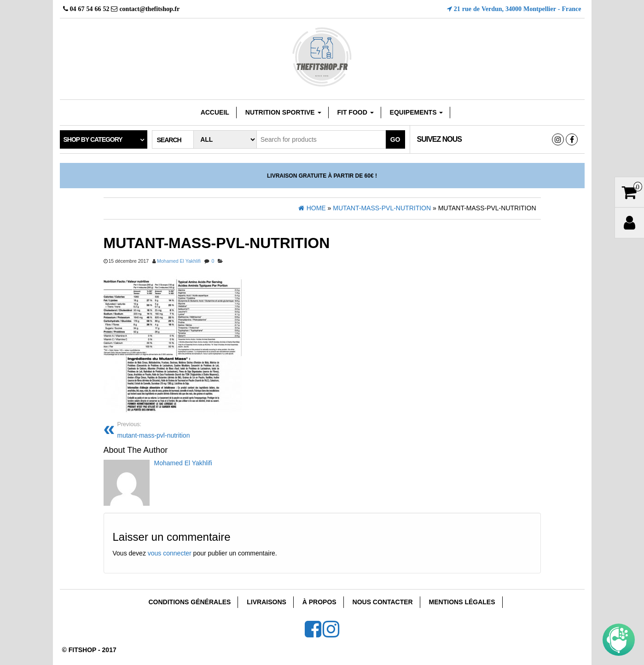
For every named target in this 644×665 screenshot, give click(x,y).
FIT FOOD (355, 112)
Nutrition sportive (283, 112)
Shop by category (93, 139)
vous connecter (170, 553)
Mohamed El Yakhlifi (179, 261)
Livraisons (267, 602)
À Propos (319, 602)
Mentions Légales (462, 602)
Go (395, 139)
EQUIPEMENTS (417, 112)
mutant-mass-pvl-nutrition (216, 429)
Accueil (215, 112)
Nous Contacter (383, 602)
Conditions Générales (189, 602)
